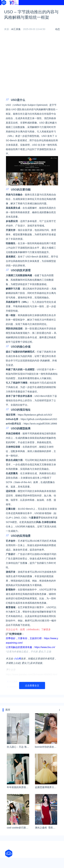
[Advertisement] (32, 65)
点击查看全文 (32, 686)
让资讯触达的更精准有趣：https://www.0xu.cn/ (30, 647)
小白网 (17, 659)
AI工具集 (16, 29)
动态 (58, 29)
